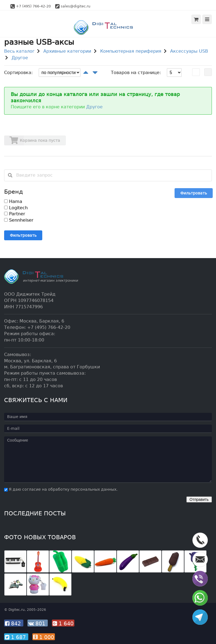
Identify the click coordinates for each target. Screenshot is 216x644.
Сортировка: (18, 73)
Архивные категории (67, 51)
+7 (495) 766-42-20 (33, 6)
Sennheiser (19, 220)
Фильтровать (194, 193)
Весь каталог (19, 51)
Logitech (16, 208)
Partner (15, 214)
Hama (13, 201)
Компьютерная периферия (131, 51)
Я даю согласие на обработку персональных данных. (61, 489)
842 (14, 623)
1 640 (63, 623)
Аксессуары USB (189, 51)
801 (38, 623)
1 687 (16, 637)
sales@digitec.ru (75, 6)
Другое (20, 58)
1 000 (44, 637)
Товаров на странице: (136, 73)
